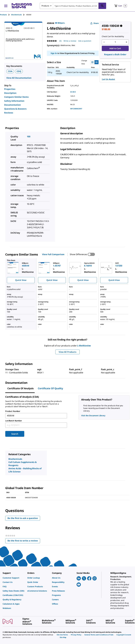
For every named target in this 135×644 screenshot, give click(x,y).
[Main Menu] (6, 6)
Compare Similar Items (16, 97)
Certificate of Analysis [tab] (21, 388)
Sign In (54, 53)
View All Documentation (19, 78)
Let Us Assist (108, 79)
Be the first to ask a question (23, 518)
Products (3, 15)
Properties (10, 89)
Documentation (12, 105)
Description (10, 93)
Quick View (21, 280)
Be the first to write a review (24, 541)
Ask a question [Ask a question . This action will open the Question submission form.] (85, 41)
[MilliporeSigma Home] (22, 6)
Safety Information (14, 101)
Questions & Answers (15, 109)
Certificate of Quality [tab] (50, 388)
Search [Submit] (15, 434)
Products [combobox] (45, 6)
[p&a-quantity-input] (115, 42)
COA (10, 71)
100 (29, 137)
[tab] (6, 15)
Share (94, 23)
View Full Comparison (53, 254)
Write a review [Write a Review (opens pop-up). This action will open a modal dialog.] (70, 41)
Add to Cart (115, 48)
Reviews (9, 113)
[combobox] (73, 6)
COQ (19, 71)
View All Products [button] (67, 352)
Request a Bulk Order (115, 54)
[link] (14, 578)
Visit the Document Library (93, 416)
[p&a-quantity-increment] (126, 42)
